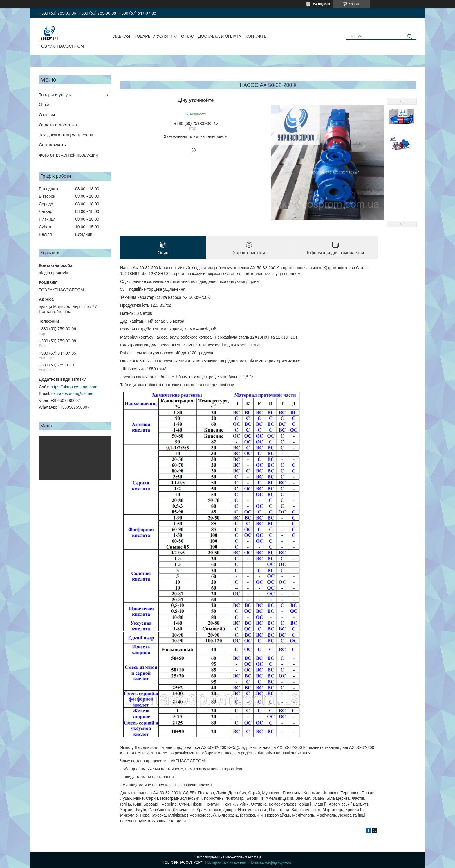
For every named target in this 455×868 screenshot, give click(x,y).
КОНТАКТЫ (257, 36)
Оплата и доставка (58, 125)
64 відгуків (322, 4)
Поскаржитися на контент (226, 862)
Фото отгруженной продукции (68, 155)
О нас (45, 104)
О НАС (187, 36)
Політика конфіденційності (271, 862)
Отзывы (47, 115)
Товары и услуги (55, 95)
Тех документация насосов (66, 135)
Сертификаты (53, 145)
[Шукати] (410, 36)
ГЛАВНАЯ (121, 36)
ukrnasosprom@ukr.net (72, 393)
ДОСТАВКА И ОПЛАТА (220, 36)
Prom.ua (255, 857)
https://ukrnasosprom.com (74, 387)
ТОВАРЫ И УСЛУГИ (153, 36)
